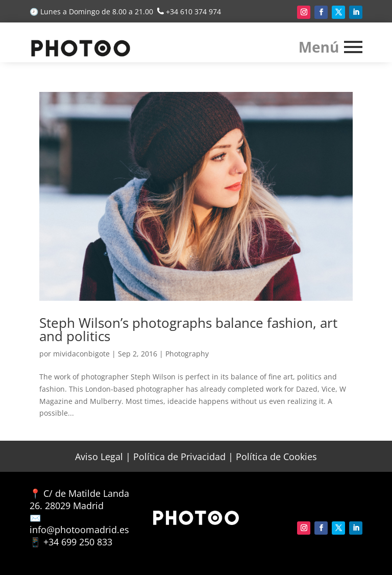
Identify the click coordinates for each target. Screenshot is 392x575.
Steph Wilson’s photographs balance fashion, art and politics (188, 329)
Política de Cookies (276, 457)
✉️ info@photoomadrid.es (79, 524)
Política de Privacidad (179, 457)
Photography (187, 354)
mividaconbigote (81, 354)
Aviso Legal (99, 457)
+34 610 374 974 (193, 11)
